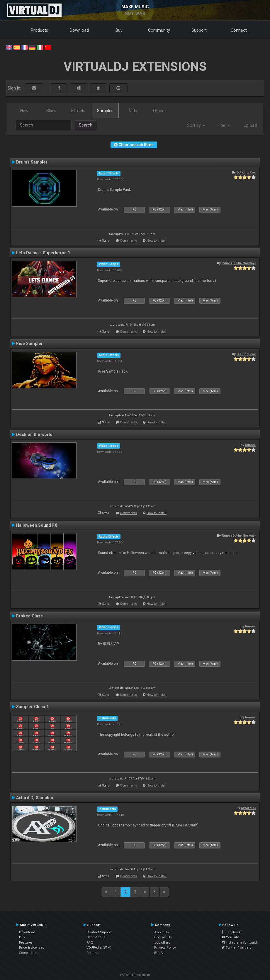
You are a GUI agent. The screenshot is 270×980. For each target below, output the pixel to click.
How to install (157, 241)
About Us (162, 932)
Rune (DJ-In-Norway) (239, 263)
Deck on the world (34, 435)
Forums (92, 953)
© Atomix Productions (135, 975)
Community (159, 30)
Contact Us (163, 937)
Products (39, 30)
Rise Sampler (29, 343)
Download (79, 30)
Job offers (162, 942)
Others (159, 111)
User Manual (96, 937)
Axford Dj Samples (35, 798)
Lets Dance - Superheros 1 (43, 253)
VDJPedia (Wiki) (99, 947)
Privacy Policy (165, 947)
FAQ (90, 942)
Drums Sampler (32, 162)
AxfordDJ (248, 808)
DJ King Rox (246, 172)
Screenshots (29, 953)
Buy (119, 30)
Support (199, 30)
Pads (132, 111)
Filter (223, 125)
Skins (51, 111)
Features (26, 942)
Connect (239, 30)
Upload (250, 125)
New (24, 111)
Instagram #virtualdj (240, 942)
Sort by (196, 125)
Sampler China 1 (32, 707)
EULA (159, 953)
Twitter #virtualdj (237, 947)
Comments (128, 241)
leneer (250, 445)
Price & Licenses (32, 947)
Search (86, 125)
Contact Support (99, 932)
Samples (105, 111)
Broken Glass (29, 616)
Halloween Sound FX (37, 525)
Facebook (231, 932)
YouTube (231, 937)
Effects (78, 111)
